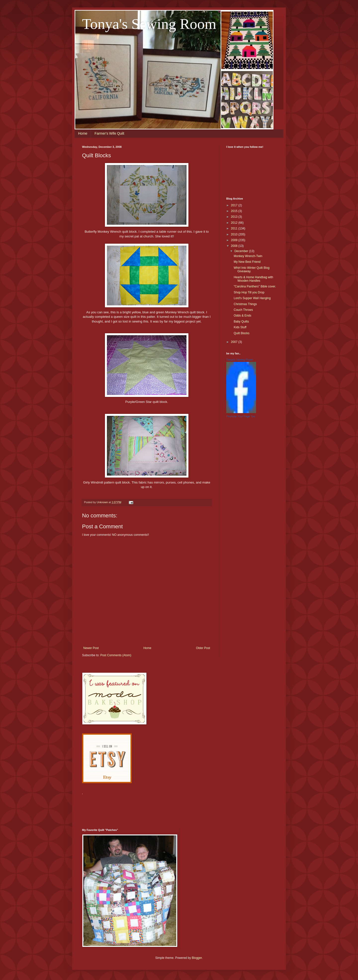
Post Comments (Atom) (116, 655)
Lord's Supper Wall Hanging (252, 298)
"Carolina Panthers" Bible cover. (255, 286)
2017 (235, 205)
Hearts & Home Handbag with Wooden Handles (253, 279)
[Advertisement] (173, 809)
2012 (235, 223)
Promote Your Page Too (241, 416)
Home (83, 133)
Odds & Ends (243, 316)
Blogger (197, 958)
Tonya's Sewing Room (149, 24)
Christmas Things (245, 304)
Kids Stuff (240, 327)
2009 (235, 240)
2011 (235, 228)
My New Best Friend (247, 262)
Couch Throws (243, 310)
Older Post (203, 648)
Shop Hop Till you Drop (249, 292)
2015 (235, 211)
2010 (235, 234)
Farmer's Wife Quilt (109, 133)
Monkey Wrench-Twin (248, 256)
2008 (235, 246)
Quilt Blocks (242, 333)
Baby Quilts (241, 322)
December (242, 251)
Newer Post (91, 648)
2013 (235, 217)
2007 (235, 342)
